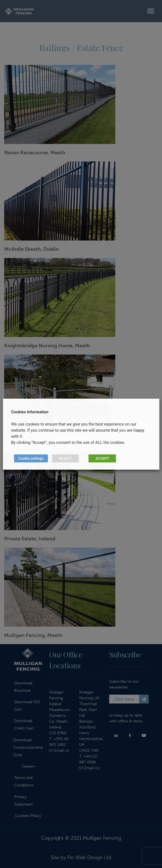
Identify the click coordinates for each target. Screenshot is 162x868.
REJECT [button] (65, 458)
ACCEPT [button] (102, 458)
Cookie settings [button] (31, 458)
